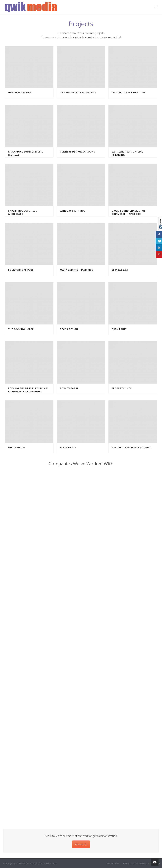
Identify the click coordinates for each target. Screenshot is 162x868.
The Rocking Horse (21, 329)
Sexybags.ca (120, 270)
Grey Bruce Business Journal (131, 447)
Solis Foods (68, 447)
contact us (114, 37)
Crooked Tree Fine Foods (129, 93)
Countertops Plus (21, 270)
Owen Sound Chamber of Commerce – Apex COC (129, 212)
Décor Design (69, 329)
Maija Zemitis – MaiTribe (76, 270)
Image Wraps (17, 447)
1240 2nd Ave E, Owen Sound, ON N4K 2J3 (142, 864)
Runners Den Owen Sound (78, 152)
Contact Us (81, 844)
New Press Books (20, 93)
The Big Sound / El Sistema (78, 93)
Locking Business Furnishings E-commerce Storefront (28, 390)
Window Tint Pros (73, 211)
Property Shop (122, 388)
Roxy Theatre (69, 388)
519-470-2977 (113, 864)
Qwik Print (119, 329)
